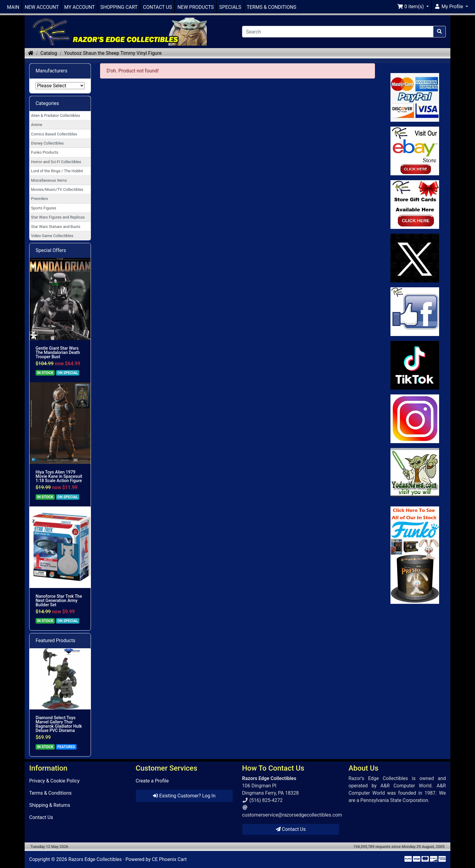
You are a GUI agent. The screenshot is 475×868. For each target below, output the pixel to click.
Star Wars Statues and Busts (56, 227)
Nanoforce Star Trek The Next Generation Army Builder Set (59, 600)
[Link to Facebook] (415, 312)
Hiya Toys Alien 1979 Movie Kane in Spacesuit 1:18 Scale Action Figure (59, 476)
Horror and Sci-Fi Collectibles (56, 162)
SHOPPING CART (119, 7)
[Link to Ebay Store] (415, 151)
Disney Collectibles (47, 143)
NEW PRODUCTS (196, 7)
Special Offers (51, 250)
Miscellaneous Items (49, 180)
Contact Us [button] (291, 829)
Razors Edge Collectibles (95, 859)
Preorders (40, 199)
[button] (413, 7)
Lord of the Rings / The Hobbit (57, 171)
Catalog (49, 53)
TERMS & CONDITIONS (271, 7)
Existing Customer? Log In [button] (184, 796)
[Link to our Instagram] (415, 419)
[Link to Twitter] (415, 258)
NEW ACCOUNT (42, 7)
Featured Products (55, 640)
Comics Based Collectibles (54, 134)
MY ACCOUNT (80, 7)
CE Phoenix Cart (169, 859)
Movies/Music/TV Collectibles (57, 189)
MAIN (13, 7)
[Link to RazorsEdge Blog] (415, 365)
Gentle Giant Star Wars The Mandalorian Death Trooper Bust (58, 352)
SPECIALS (230, 7)
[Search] (338, 32)
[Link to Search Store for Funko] (415, 555)
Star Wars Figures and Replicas (58, 217)
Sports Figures (44, 208)
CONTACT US (157, 7)
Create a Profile (152, 781)
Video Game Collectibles (52, 236)
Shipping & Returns (50, 805)
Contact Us (41, 817)
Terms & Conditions (50, 793)
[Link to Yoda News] (415, 472)
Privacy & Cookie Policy (54, 781)
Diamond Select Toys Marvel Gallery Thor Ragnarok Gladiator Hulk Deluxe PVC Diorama (59, 724)
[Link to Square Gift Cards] (415, 205)
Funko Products (45, 152)
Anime (37, 125)
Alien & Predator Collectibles (55, 116)
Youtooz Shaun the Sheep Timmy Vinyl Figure (113, 53)
